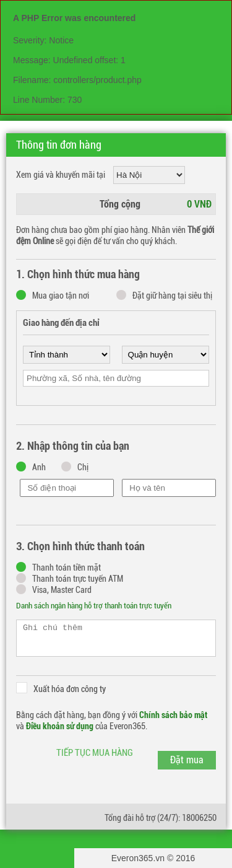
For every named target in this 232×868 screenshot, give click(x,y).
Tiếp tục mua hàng (95, 753)
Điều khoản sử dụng (60, 726)
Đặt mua (187, 760)
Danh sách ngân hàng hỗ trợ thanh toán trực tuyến (94, 606)
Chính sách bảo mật (173, 715)
